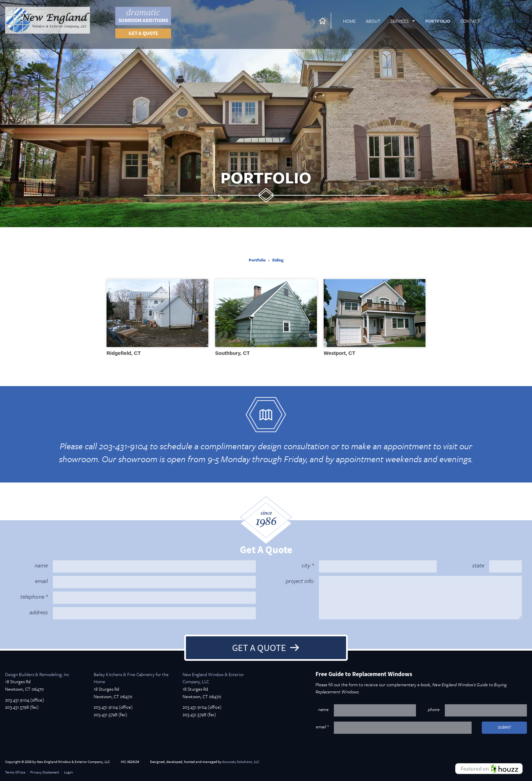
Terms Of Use (15, 772)
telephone (32, 596)
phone (434, 709)
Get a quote (143, 33)
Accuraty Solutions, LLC (241, 762)
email (41, 581)
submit (504, 727)
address (39, 612)
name (41, 565)
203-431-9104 (506, 20)
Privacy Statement (45, 772)
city (306, 565)
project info (300, 581)
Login (69, 772)
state (478, 565)
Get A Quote (259, 648)
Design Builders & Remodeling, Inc (37, 674)
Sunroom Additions (143, 15)
